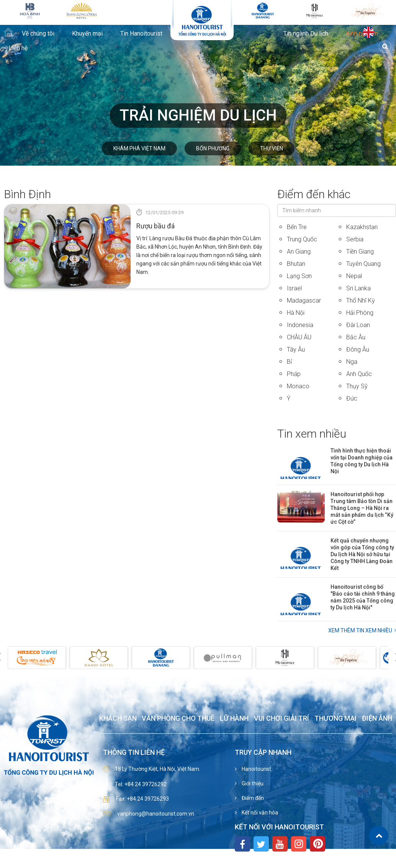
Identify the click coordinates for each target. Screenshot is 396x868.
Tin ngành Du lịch (306, 34)
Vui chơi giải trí (281, 719)
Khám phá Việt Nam (139, 148)
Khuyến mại (87, 34)
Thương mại (335, 719)
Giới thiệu (252, 783)
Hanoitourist (256, 769)
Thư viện (272, 148)
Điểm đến (252, 798)
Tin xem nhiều (312, 434)
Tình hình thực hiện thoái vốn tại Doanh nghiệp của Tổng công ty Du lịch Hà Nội (362, 461)
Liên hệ (18, 48)
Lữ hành (234, 719)
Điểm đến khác (314, 194)
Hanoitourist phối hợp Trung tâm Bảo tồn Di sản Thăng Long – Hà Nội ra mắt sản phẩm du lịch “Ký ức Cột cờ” (362, 508)
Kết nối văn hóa (259, 813)
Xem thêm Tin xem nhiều (360, 630)
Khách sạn (118, 719)
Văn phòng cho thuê (178, 719)
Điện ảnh (377, 719)
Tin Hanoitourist (141, 34)
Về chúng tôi (38, 34)
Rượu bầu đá (155, 226)
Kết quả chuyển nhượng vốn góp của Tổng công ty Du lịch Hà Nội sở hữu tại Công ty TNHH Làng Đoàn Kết (362, 554)
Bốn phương (213, 148)
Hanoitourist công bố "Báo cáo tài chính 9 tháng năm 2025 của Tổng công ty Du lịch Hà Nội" (363, 597)
